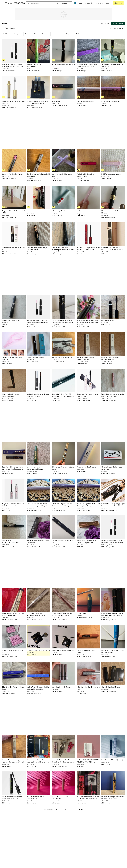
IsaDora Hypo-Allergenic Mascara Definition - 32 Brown (38, 395)
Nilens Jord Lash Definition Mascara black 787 (85, 358)
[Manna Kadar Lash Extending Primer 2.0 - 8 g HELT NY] (88, 527)
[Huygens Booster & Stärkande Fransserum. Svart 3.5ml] (14, 783)
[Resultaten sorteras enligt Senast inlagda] (117, 28)
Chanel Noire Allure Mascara (111, 687)
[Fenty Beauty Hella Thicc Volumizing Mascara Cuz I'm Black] (63, 234)
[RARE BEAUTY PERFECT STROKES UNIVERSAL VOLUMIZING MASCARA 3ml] (88, 746)
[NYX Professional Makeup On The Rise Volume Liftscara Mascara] (88, 783)
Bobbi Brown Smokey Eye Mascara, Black (88, 688)
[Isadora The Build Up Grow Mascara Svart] (39, 51)
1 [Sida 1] (56, 809)
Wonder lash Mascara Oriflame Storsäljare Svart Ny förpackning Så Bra (14, 66)
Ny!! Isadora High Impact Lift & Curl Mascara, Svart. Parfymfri (88, 505)
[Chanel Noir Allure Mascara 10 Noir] (39, 637)
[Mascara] (39, 197)
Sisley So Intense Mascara (36, 357)
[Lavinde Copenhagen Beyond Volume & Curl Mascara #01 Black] (14, 746)
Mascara (30, 211)
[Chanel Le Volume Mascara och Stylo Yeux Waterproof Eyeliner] (39, 88)
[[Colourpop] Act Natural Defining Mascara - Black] (88, 381)
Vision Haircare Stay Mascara (86, 467)
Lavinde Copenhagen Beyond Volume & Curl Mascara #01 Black (13, 761)
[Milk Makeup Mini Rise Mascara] (63, 197)
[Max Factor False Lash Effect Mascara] (113, 197)
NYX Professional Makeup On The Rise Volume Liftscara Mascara (88, 798)
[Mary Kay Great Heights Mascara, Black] (63, 161)
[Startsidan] (20, 3)
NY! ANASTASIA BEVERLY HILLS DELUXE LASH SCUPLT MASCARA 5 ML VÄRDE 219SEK (113, 615)
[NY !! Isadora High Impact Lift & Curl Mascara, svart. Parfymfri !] (63, 490)
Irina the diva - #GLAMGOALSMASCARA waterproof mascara (10, 542)
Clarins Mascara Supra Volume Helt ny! (14, 249)
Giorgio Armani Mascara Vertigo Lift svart (63, 65)
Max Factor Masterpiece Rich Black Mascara (14, 102)
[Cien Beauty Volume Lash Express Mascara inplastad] (113, 637)
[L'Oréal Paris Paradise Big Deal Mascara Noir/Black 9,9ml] (63, 600)
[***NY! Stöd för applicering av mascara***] (14, 344)
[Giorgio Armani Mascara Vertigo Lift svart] (63, 51)
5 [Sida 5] (75, 809)
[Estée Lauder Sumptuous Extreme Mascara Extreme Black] (14, 600)
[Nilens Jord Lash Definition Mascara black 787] (88, 344)
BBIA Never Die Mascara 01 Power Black (13, 688)
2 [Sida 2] (61, 809)
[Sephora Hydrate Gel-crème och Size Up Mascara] (113, 51)
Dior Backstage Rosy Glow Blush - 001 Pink (13, 651)
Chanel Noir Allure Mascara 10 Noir (38, 650)
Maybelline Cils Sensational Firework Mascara (86, 175)
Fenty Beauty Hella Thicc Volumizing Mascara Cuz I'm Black (63, 249)
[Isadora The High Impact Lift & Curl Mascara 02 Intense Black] (39, 674)
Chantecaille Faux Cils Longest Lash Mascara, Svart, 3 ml (87, 65)
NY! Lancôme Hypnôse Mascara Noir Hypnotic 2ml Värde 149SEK (63, 322)
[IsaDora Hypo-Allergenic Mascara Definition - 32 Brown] (39, 381)
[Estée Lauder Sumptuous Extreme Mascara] (63, 453)
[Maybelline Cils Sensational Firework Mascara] (88, 161)
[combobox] (43, 3)
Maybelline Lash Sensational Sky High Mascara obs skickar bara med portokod (13, 505)
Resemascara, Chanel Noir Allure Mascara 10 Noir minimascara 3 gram (38, 761)
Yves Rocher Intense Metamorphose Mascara (35, 468)
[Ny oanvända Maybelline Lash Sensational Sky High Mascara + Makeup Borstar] (63, 746)
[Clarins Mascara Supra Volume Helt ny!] (14, 234)
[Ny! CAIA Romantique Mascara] (113, 161)
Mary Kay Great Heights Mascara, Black (63, 175)
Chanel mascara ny (108, 321)
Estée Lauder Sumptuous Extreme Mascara (63, 468)
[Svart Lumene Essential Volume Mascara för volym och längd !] (39, 490)
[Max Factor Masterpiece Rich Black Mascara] (14, 88)
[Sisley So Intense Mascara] (39, 344)
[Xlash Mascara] (63, 88)
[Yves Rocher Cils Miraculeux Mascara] (88, 637)
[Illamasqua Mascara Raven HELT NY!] (63, 527)
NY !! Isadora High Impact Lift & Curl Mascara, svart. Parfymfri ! (62, 505)
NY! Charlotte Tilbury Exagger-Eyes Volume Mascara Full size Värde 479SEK (113, 505)
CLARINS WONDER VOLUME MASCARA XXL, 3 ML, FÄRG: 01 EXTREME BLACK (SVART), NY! (62, 395)
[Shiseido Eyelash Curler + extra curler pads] (113, 453)
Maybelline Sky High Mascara (62, 687)
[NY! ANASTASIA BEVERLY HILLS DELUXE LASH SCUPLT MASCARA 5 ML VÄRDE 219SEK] (113, 600)
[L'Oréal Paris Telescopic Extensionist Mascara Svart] (39, 600)
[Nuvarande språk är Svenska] (75, 3)
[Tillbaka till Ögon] (3, 28)
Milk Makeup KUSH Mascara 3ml (63, 357)
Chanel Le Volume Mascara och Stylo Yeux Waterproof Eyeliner (37, 102)
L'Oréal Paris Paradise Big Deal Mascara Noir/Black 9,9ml (62, 614)
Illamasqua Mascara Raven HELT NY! (62, 542)
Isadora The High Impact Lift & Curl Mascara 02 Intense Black (38, 688)
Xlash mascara (81, 211)
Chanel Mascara (82, 613)
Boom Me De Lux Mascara (85, 101)
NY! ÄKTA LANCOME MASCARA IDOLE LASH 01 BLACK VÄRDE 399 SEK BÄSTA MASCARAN (113, 249)
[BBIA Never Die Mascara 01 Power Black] (14, 674)
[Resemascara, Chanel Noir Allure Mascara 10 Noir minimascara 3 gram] (39, 746)
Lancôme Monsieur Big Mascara (13, 174)
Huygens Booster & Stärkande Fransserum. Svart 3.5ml (12, 798)
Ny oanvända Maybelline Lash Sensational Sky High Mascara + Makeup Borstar (62, 761)
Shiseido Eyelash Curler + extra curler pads (112, 468)
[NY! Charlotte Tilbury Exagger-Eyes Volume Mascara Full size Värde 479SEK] (113, 490)
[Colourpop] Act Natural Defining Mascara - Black (87, 395)
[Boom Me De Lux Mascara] (88, 88)
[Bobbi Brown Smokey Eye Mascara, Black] (88, 674)
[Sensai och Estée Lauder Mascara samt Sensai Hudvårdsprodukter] (14, 453)
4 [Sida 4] (70, 809)
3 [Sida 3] (65, 809)
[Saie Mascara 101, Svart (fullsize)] (113, 746)
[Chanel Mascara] (88, 600)
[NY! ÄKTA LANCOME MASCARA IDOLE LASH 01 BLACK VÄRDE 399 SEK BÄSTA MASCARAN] (113, 234)
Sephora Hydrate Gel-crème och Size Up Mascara (112, 65)
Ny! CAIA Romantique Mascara (111, 174)
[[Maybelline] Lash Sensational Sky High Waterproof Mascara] (113, 381)
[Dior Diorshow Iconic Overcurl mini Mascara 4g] (39, 161)
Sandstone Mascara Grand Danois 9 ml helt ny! (38, 542)
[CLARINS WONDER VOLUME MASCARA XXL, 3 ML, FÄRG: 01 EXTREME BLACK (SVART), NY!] (63, 381)
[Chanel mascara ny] (113, 307)
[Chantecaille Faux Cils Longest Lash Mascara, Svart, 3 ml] (88, 51)
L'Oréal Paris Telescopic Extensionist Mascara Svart (36, 614)
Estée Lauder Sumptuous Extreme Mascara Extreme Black (13, 614)
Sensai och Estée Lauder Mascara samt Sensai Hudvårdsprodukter (13, 468)
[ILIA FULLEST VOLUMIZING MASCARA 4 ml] (39, 783)
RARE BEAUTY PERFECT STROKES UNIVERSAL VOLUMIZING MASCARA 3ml (88, 761)
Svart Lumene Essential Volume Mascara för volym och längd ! (37, 505)
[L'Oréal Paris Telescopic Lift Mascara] (14, 307)
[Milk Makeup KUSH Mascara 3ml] (63, 344)
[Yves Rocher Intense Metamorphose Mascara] (39, 453)
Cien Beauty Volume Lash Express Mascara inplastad (113, 651)
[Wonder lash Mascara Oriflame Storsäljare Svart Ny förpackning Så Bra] (14, 51)
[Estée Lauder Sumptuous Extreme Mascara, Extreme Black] (113, 783)
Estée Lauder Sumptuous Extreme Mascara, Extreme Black (113, 798)
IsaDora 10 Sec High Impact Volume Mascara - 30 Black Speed (88, 249)
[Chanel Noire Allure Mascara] (113, 674)
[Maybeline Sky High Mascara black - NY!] (14, 197)
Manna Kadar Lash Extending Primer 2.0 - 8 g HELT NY (86, 542)
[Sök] (58, 3)
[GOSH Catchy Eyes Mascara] (113, 88)
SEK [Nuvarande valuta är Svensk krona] (80, 3)
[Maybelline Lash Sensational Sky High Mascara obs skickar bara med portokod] (14, 490)
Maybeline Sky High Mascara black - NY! (14, 212)
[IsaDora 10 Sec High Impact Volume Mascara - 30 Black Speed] (88, 234)
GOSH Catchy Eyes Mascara (111, 101)
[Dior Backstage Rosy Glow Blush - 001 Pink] (14, 637)
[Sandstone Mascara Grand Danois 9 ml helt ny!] (39, 527)
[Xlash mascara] (88, 197)
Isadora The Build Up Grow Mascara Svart (36, 65)
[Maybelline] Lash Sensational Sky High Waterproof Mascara (113, 395)
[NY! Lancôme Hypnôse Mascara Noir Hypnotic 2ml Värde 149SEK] (63, 307)
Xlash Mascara (57, 101)
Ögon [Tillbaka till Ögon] (6, 28)
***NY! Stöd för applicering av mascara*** (12, 358)
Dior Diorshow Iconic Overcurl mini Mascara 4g (38, 175)
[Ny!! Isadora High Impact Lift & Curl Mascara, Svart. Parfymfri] (88, 490)
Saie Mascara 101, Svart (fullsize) (112, 760)
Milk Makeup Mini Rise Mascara (62, 211)
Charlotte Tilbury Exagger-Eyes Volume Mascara (37, 249)
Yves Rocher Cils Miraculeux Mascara (86, 651)
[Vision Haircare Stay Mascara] (88, 453)
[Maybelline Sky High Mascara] (63, 674)
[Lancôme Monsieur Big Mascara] (14, 161)
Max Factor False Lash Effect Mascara (111, 212)
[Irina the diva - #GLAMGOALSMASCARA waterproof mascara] (14, 527)
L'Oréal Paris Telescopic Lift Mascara (11, 322)
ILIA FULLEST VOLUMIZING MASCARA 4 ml (36, 798)
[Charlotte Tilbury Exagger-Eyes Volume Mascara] (39, 234)
